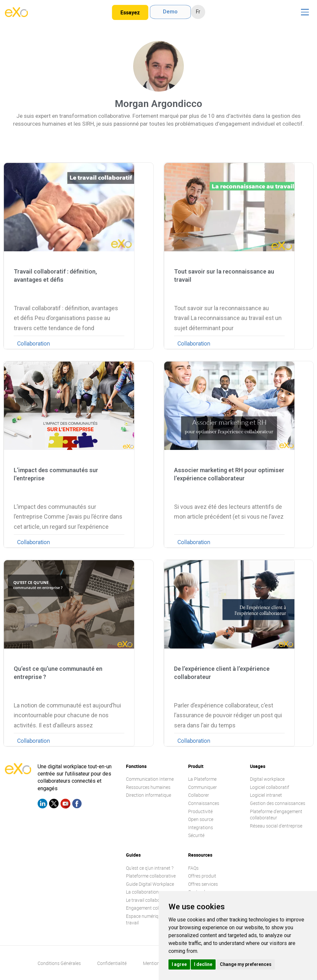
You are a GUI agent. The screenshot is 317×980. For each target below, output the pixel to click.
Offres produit (202, 876)
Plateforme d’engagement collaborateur (276, 815)
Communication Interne (150, 779)
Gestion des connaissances (278, 803)
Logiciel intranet (266, 795)
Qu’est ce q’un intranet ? (150, 868)
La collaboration (142, 892)
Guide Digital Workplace (150, 884)
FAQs (193, 868)
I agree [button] (179, 964)
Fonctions (136, 766)
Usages (258, 766)
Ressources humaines (148, 787)
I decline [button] (203, 964)
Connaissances (204, 803)
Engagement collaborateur (153, 908)
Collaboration (33, 343)
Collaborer (199, 795)
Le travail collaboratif (147, 900)
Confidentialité (112, 963)
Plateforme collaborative (151, 876)
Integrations (201, 827)
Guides (133, 855)
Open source (201, 819)
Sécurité (196, 835)
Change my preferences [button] (246, 964)
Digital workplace (267, 779)
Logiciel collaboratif (270, 787)
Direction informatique (149, 795)
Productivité (200, 811)
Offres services (203, 884)
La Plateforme (202, 779)
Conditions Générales (59, 963)
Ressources (200, 855)
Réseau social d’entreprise (276, 826)
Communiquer (203, 787)
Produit (196, 766)
